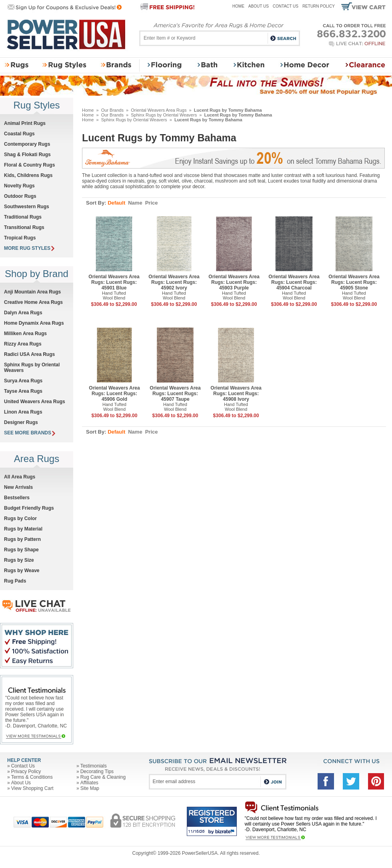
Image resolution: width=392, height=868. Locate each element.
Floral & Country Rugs (29, 165)
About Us (259, 6)
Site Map (90, 788)
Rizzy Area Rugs (23, 344)
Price (152, 203)
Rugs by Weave (22, 571)
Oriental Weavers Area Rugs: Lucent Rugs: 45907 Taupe (175, 394)
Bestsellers (17, 498)
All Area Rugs (20, 477)
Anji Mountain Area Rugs (32, 292)
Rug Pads (15, 581)
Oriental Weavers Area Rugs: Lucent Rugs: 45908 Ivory (236, 394)
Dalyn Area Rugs (23, 313)
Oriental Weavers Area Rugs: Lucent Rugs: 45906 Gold (114, 394)
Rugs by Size (19, 560)
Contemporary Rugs (27, 144)
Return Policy (319, 6)
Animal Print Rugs (25, 123)
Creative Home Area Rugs (33, 302)
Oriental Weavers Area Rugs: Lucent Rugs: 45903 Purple (234, 282)
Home (238, 6)
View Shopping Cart (32, 788)
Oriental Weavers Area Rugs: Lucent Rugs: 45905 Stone (354, 282)
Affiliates (89, 783)
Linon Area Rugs (23, 412)
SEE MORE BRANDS (30, 433)
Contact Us (286, 6)
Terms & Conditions (32, 777)
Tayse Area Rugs (23, 391)
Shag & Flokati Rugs (27, 155)
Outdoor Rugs (20, 196)
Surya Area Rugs (23, 381)
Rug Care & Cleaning (103, 777)
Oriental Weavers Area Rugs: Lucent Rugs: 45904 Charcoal (294, 282)
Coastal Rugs (19, 134)
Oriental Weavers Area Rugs (159, 110)
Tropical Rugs (20, 238)
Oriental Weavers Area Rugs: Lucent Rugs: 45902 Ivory (174, 282)
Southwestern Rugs (27, 207)
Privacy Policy (26, 772)
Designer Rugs (21, 422)
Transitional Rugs (24, 227)
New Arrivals (18, 487)
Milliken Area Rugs (25, 334)
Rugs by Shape (21, 550)
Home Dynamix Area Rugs (34, 323)
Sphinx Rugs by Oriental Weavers (164, 115)
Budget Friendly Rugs (29, 508)
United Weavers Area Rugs (35, 402)
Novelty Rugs (19, 186)
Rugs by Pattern (22, 539)
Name (135, 203)
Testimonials (94, 766)
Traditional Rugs (23, 217)
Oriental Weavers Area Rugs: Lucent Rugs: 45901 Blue (114, 282)
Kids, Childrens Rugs (28, 175)
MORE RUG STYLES (29, 248)
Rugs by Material (23, 529)
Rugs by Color (20, 518)
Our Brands (112, 110)
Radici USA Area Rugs (29, 354)
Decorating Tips (97, 772)
